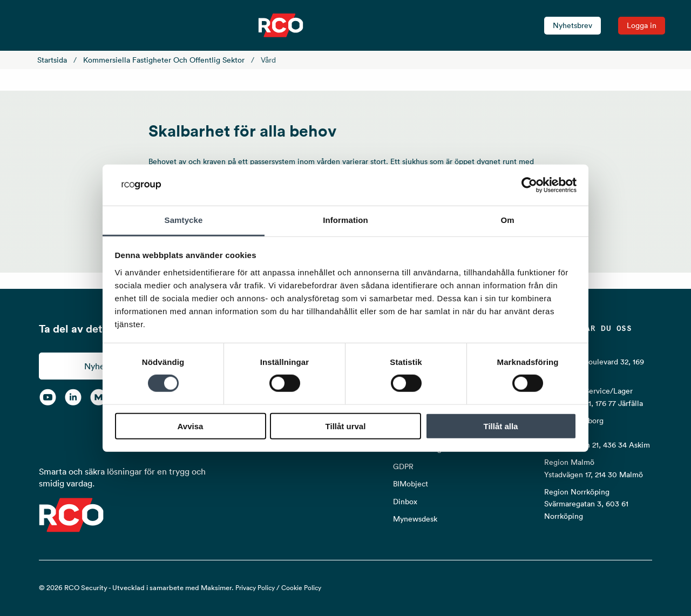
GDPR (403, 466)
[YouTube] (48, 397)
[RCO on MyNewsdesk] (99, 397)
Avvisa (191, 426)
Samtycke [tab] (184, 220)
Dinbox (405, 502)
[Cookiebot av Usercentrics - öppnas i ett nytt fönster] (529, 185)
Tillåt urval (346, 426)
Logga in (642, 25)
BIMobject (411, 484)
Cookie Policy (301, 588)
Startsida (52, 60)
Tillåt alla (501, 426)
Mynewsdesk (415, 519)
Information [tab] (345, 220)
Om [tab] (507, 220)
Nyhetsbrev (573, 25)
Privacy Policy (255, 588)
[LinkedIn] (73, 397)
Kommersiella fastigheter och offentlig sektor (164, 60)
